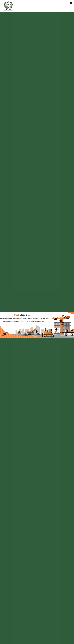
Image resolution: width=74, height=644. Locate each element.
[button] (4, 325)
